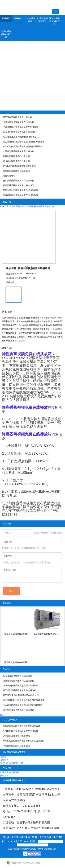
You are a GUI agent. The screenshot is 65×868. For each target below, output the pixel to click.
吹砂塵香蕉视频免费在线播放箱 (47, 634)
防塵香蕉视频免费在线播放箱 (39, 206)
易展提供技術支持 (16, 849)
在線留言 (4, 760)
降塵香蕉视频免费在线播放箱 (18, 662)
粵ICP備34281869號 (34, 849)
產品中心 (18, 18)
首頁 (12, 206)
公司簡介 (4, 757)
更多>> (3, 715)
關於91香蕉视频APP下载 (55, 21)
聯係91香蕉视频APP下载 (6, 34)
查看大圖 (29, 267)
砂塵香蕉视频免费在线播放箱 (18, 634)
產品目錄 (20, 206)
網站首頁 (6, 18)
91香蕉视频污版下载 (42, 20)
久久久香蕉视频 (30, 20)
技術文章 (4, 776)
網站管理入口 (50, 849)
